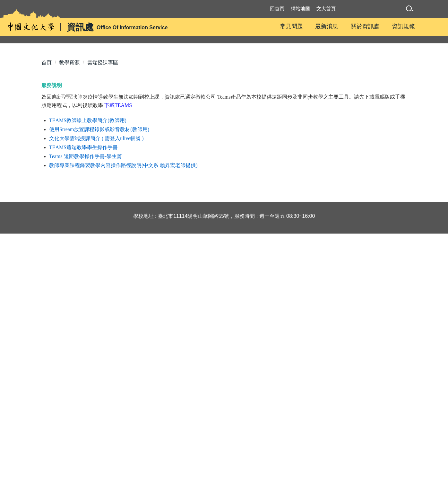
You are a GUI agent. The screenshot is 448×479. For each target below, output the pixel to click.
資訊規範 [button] (403, 26)
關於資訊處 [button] (365, 26)
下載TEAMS (118, 214)
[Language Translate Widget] (374, 12)
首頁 (47, 172)
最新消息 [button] (327, 26)
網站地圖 (300, 9)
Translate (371, 18)
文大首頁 (326, 9)
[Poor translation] (23, 380)
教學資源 (69, 172)
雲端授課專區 (103, 172)
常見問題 (291, 26)
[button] (411, 9)
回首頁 (277, 9)
